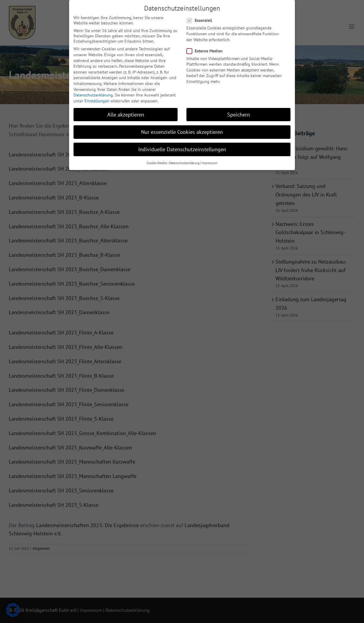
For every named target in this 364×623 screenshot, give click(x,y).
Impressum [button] (209, 161)
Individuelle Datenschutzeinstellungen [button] (182, 148)
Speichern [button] (239, 113)
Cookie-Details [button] (157, 161)
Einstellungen (97, 99)
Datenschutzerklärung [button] (184, 161)
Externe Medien (207, 49)
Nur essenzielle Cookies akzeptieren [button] (182, 130)
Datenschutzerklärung (93, 93)
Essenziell (202, 19)
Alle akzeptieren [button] (126, 113)
